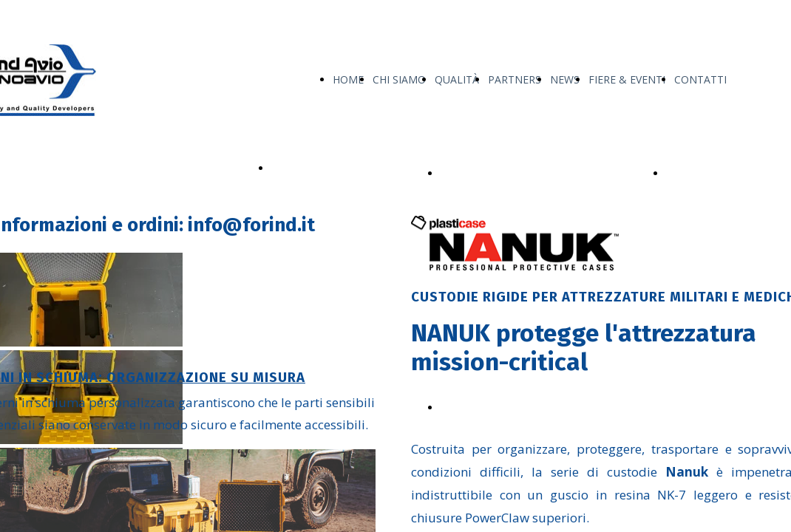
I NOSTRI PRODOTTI (322, 168)
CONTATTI (700, 79)
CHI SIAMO (399, 79)
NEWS (565, 79)
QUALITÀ (457, 79)
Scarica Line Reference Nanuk (512, 407)
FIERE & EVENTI (627, 79)
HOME (348, 79)
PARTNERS (515, 79)
